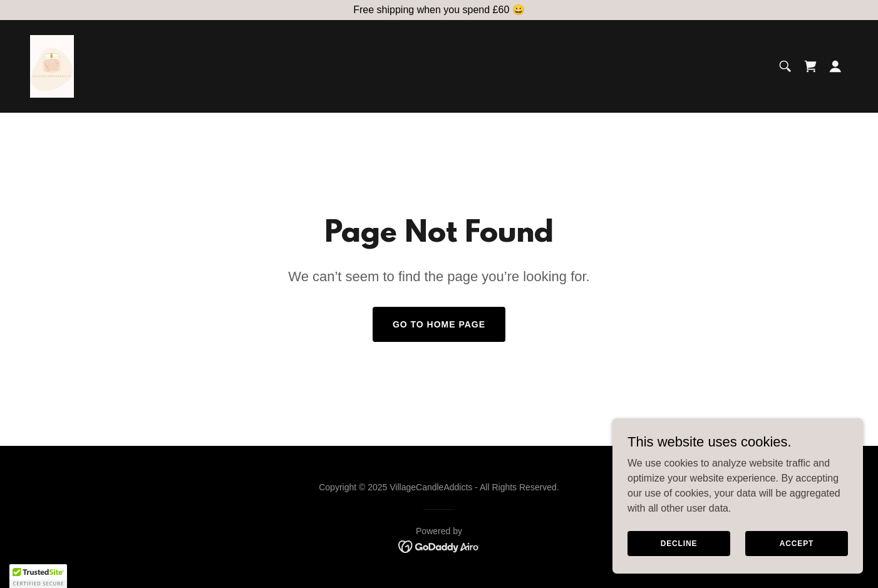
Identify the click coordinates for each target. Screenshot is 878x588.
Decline (679, 569)
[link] (52, 65)
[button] (835, 66)
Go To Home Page (439, 324)
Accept (797, 569)
